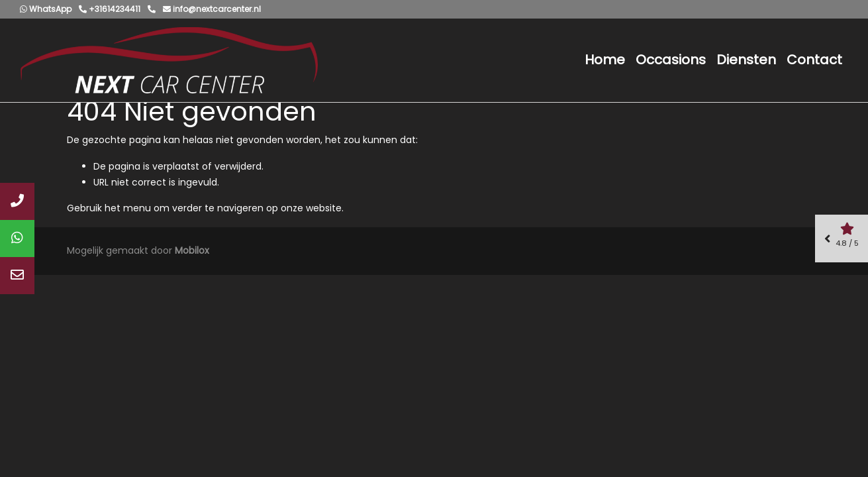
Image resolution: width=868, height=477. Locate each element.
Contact (814, 60)
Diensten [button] (746, 60)
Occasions (671, 60)
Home (605, 60)
